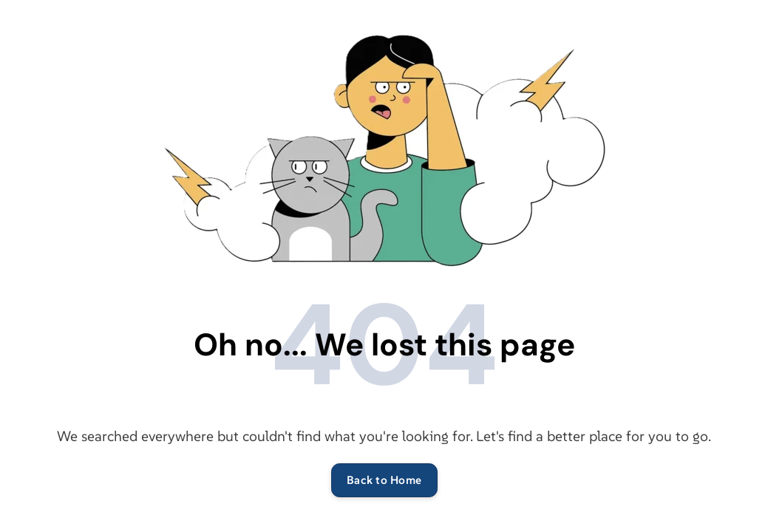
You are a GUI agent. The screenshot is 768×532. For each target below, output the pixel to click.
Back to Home (384, 480)
